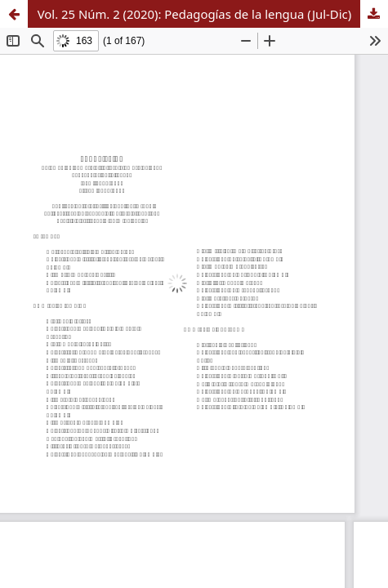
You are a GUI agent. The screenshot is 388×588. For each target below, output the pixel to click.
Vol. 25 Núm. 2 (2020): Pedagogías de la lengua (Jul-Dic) (194, 14)
